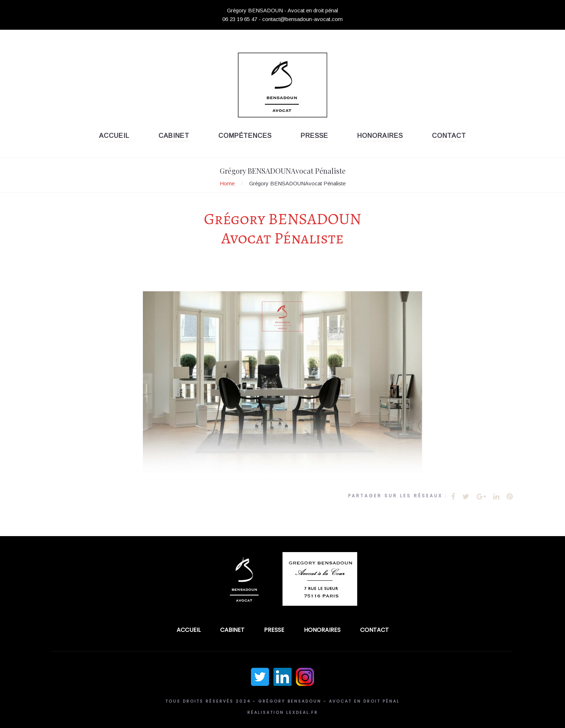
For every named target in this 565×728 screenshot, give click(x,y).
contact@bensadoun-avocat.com (302, 19)
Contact (449, 136)
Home (227, 183)
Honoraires (380, 136)
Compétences (245, 136)
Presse (314, 136)
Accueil (114, 136)
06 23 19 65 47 (240, 19)
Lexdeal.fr (302, 712)
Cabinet (174, 136)
